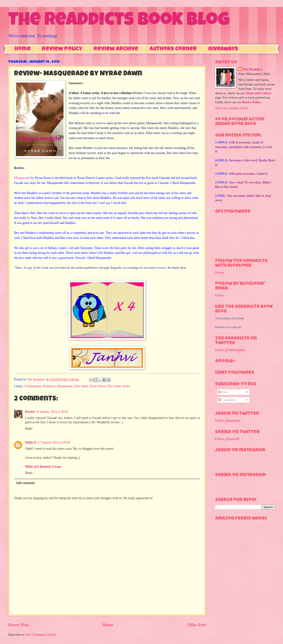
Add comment (25, 483)
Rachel (30, 412)
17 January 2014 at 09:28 (54, 442)
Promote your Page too (228, 327)
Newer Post (18, 625)
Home (23, 49)
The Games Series (118, 386)
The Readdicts (253, 69)
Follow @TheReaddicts (230, 350)
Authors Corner (173, 49)
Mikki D (31, 442)
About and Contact (258, 93)
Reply (29, 428)
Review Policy (62, 49)
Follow (220, 273)
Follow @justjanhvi (228, 421)
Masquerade (22, 178)
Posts (223, 392)
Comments (227, 400)
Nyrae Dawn (98, 386)
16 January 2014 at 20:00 (52, 412)
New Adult (81, 386)
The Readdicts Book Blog (119, 21)
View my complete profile (232, 108)
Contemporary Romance (40, 386)
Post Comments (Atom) (41, 635)
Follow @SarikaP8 (227, 439)
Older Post (196, 625)
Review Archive (116, 49)
